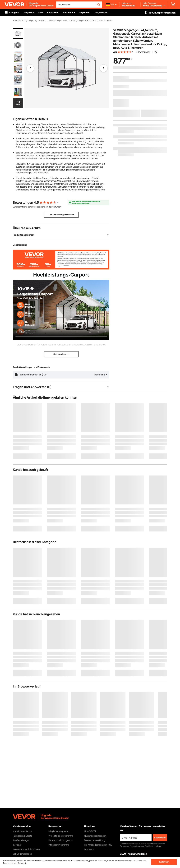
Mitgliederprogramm (58, 831)
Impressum (90, 849)
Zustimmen (164, 862)
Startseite (17, 21)
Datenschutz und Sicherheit (15, 863)
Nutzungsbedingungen (95, 836)
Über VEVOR (90, 831)
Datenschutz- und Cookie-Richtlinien (145, 846)
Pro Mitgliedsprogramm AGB (98, 845)
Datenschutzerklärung (95, 840)
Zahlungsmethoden (22, 854)
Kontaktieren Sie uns (23, 831)
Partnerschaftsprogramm (61, 840)
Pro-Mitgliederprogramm (61, 836)
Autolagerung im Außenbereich (83, 21)
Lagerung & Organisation (34, 21)
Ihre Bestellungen (21, 840)
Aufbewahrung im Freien (57, 21)
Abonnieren (160, 838)
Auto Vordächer (106, 21)
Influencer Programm (59, 845)
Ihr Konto (17, 845)
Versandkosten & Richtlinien (26, 849)
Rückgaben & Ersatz (22, 836)
